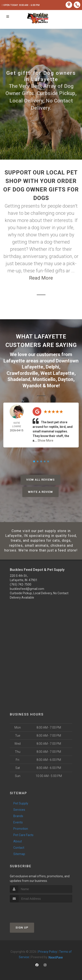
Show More (45, 440)
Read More (41, 278)
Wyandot (32, 386)
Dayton (66, 379)
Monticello (44, 379)
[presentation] (33, 911)
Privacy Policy (48, 952)
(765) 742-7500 (21, 584)
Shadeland (19, 379)
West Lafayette (57, 373)
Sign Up (22, 928)
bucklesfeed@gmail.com (27, 589)
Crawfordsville (22, 373)
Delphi (52, 367)
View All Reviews (40, 480)
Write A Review (40, 492)
